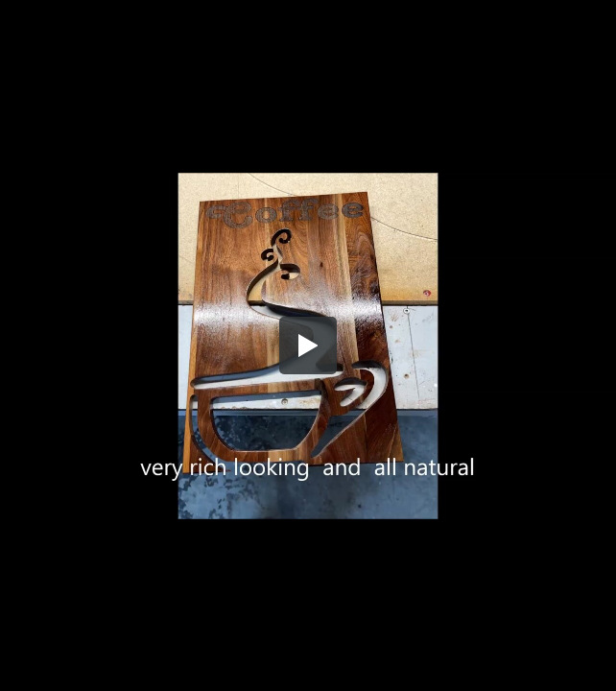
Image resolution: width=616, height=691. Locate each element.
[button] (308, 345)
